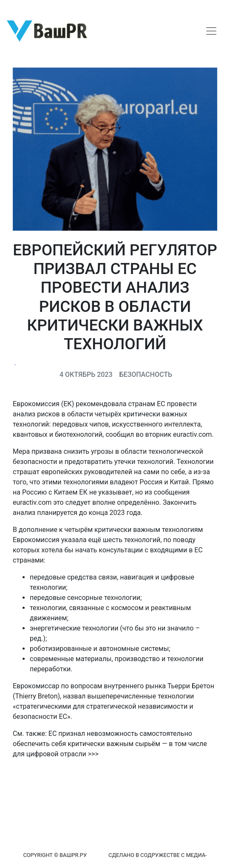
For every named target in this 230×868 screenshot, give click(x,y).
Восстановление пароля (84, 7)
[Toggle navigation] (211, 31)
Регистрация (23, 7)
